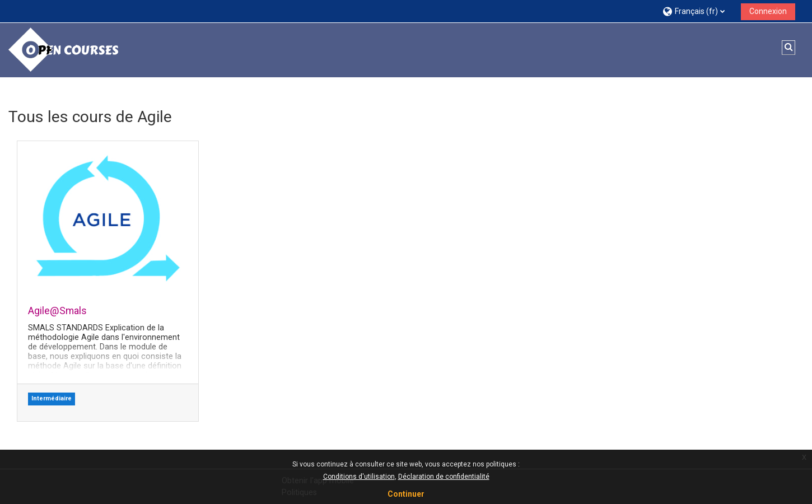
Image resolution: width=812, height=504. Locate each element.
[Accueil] (64, 50)
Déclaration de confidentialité (444, 477)
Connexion (768, 11)
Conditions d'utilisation (359, 477)
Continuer (406, 494)
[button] (697, 11)
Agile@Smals (57, 311)
